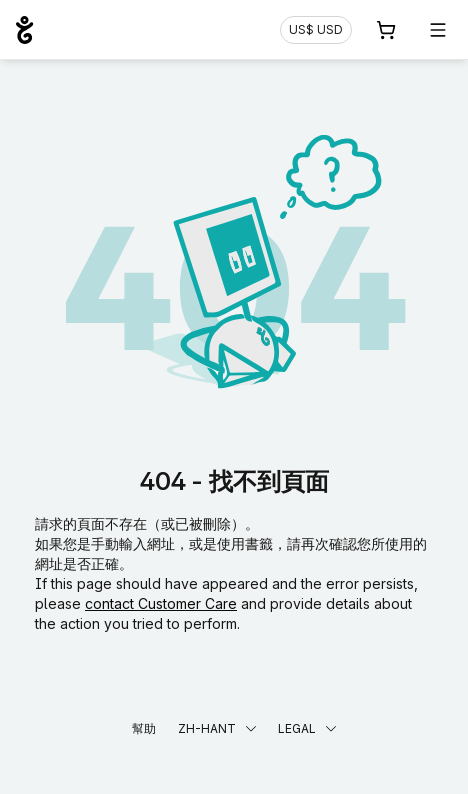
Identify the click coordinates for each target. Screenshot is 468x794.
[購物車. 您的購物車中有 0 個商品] (386, 30)
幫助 (144, 728)
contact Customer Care (161, 603)
